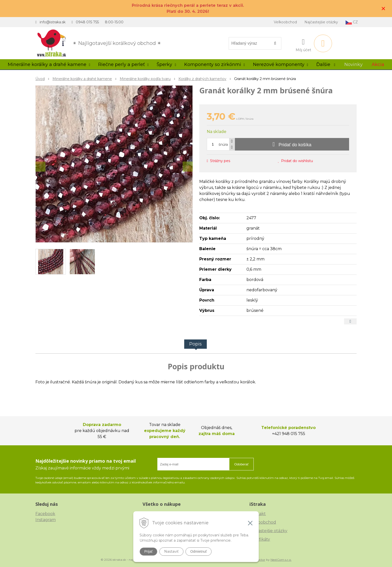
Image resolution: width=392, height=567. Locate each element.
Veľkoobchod (285, 22)
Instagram (46, 520)
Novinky (353, 64)
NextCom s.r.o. (281, 560)
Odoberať (242, 464)
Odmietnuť (199, 551)
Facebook (45, 514)
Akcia (378, 64)
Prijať (148, 551)
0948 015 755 (87, 22)
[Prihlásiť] (303, 44)
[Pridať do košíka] (292, 144)
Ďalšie (326, 64)
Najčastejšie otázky (321, 22)
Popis (195, 344)
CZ (352, 22)
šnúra (223, 145)
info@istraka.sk (53, 22)
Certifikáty (260, 539)
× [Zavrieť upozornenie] (383, 8)
